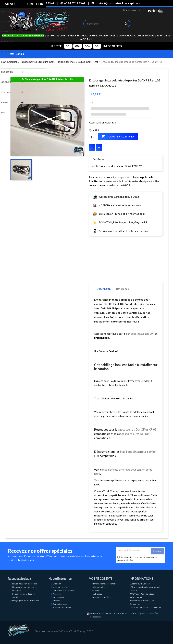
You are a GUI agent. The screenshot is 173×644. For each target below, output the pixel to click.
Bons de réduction (102, 597)
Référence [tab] (123, 289)
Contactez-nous (60, 604)
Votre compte (101, 579)
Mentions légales (60, 587)
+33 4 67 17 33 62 (73, 3)
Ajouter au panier (118, 137)
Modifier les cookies (62, 607)
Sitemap (56, 601)
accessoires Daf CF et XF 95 (138, 429)
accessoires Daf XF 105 (134, 434)
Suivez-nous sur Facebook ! (25, 584)
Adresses (98, 594)
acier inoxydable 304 (143, 334)
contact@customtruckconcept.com (116, 3)
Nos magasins (59, 597)
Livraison (57, 584)
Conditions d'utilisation (63, 590)
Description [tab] (104, 289)
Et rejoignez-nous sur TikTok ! (26, 601)
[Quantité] (93, 137)
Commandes (99, 587)
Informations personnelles (105, 584)
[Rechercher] (107, 24)
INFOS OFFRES (113, 46)
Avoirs (96, 590)
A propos (57, 594)
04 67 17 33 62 (43, 3)
